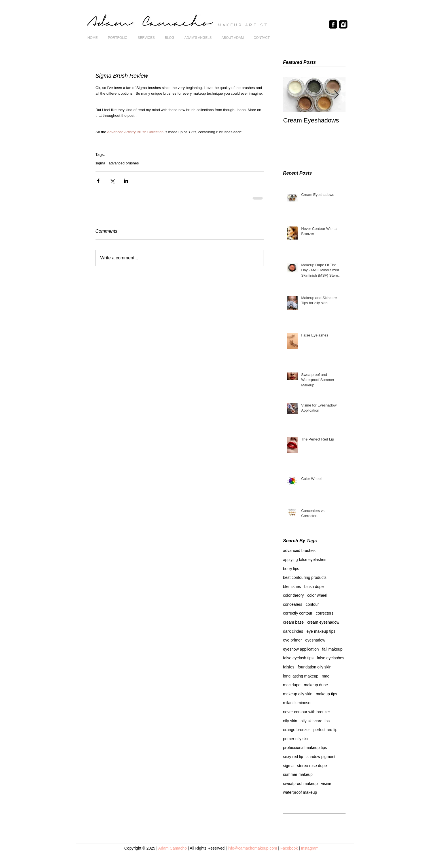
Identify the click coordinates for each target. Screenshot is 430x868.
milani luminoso (297, 703)
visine (326, 784)
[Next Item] (336, 95)
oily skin (290, 721)
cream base (294, 622)
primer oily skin (296, 739)
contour (312, 604)
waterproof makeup (300, 792)
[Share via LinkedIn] (126, 181)
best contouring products (305, 577)
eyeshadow (315, 640)
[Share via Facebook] (98, 181)
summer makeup (298, 774)
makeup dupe (316, 685)
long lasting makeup (301, 676)
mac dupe (292, 685)
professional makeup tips (305, 748)
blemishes (292, 587)
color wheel (317, 595)
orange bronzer (297, 730)
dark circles (293, 631)
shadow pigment (321, 757)
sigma (100, 163)
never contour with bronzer (307, 712)
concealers (293, 604)
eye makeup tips (321, 631)
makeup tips (326, 694)
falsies (289, 667)
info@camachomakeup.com (253, 848)
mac (325, 676)
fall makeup (332, 649)
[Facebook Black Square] (333, 24)
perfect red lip (325, 730)
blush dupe (314, 587)
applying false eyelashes (305, 560)
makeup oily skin (298, 694)
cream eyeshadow (323, 622)
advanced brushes (124, 163)
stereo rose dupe (312, 766)
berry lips (291, 569)
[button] (119, 38)
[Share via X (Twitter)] (112, 181)
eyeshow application (301, 649)
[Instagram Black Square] (343, 24)
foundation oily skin (314, 667)
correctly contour (298, 613)
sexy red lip (293, 757)
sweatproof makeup (300, 784)
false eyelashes (331, 658)
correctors (325, 613)
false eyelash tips (298, 658)
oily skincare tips (315, 721)
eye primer (293, 640)
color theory (294, 595)
